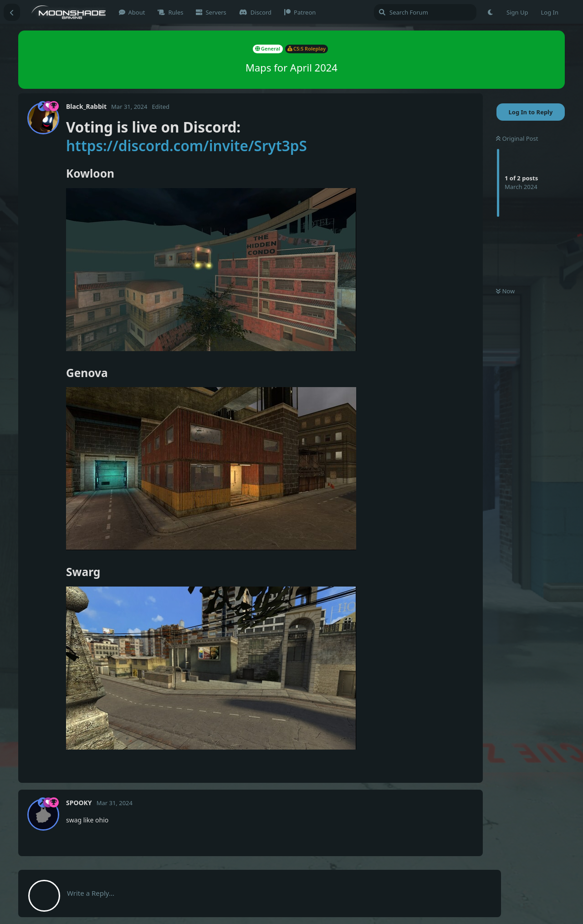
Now (505, 291)
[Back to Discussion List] (12, 12)
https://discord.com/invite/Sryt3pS (187, 145)
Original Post (517, 138)
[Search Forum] (425, 12)
